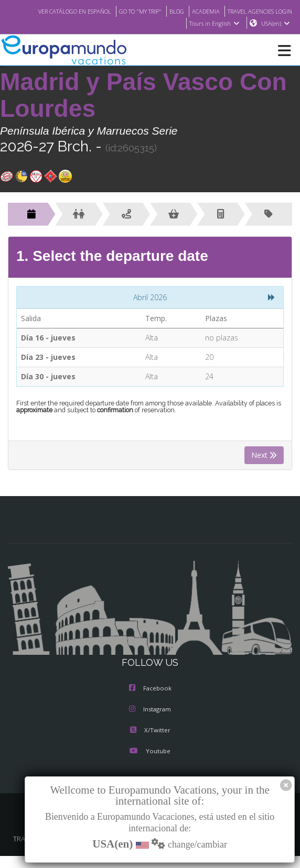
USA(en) (276, 24)
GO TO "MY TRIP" (207, 11)
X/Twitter (150, 731)
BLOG (246, 11)
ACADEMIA (277, 11)
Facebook (150, 689)
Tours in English (214, 24)
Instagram (150, 710)
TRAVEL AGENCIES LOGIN (144, 24)
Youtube (150, 752)
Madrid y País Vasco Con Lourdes (143, 96)
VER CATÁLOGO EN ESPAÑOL (134, 11)
